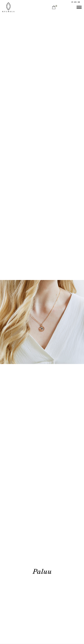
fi (72, 2)
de (79, 2)
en (75, 2)
